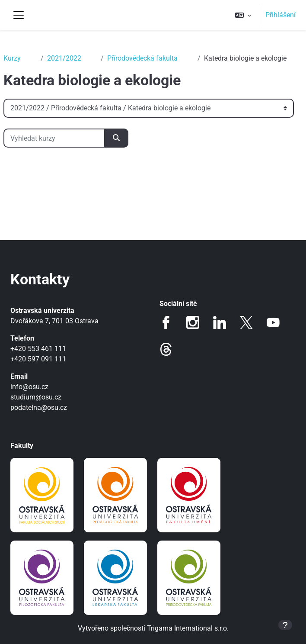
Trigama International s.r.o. (188, 628)
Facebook (166, 322)
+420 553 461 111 (38, 349)
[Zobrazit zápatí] (285, 625)
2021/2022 (64, 58)
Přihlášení (280, 15)
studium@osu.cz (36, 397)
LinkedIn (220, 322)
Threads (166, 349)
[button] (243, 15)
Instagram (193, 322)
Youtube (273, 322)
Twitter (246, 322)
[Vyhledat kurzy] (54, 138)
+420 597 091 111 (38, 359)
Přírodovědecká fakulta (142, 58)
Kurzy (12, 58)
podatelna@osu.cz (39, 407)
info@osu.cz (29, 387)
